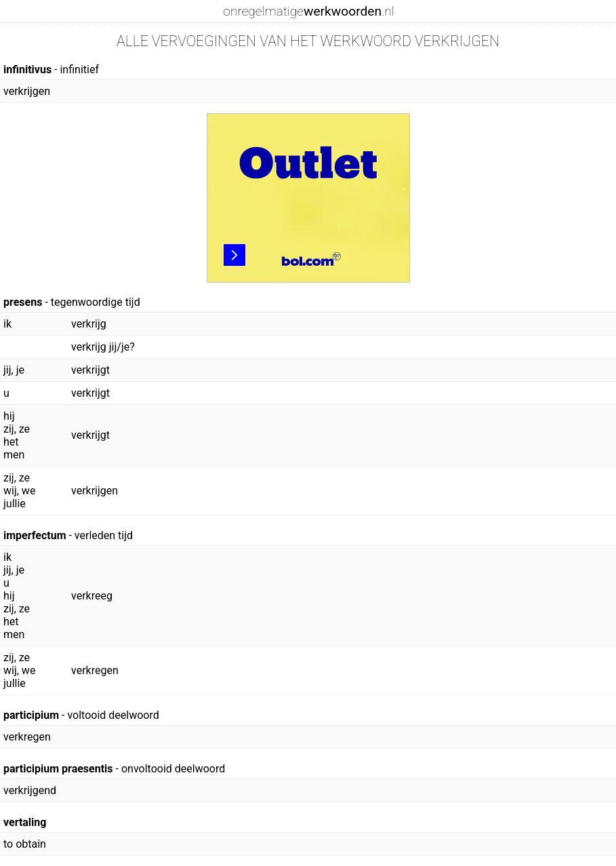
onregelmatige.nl (308, 11)
